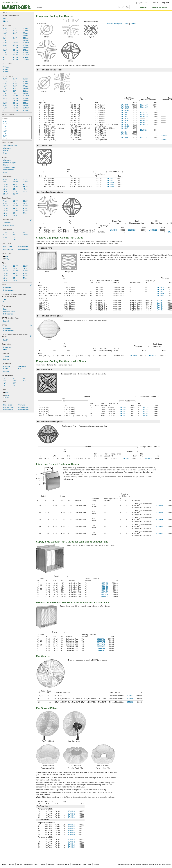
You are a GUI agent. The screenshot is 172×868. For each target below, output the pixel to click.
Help (90, 865)
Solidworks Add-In (63, 865)
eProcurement (76, 865)
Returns (19, 865)
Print (127, 24)
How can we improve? (115, 24)
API (85, 865)
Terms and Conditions (151, 865)
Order (143, 7)
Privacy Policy (166, 865)
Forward (133, 24)
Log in (165, 3)
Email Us (155, 3)
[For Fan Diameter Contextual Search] (17, 118)
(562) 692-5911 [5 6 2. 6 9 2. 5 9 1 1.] (142, 3)
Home (4, 865)
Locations (11, 865)
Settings (96, 865)
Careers (43, 865)
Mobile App (51, 865)
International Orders (31, 865)
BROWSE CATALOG (11, 3)
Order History (160, 7)
